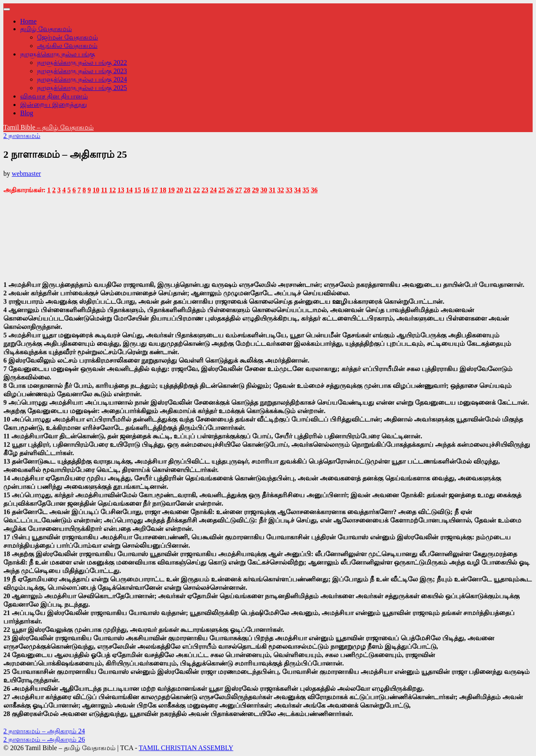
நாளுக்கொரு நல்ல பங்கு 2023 (82, 71)
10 (96, 190)
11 (104, 190)
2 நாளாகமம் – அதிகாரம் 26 (44, 739)
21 (188, 190)
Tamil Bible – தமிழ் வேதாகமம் (49, 127)
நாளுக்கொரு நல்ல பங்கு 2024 (82, 79)
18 (163, 190)
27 (238, 190)
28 (247, 190)
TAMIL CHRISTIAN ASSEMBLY (186, 748)
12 (112, 190)
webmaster (26, 174)
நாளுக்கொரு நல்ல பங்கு (58, 54)
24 (213, 190)
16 (146, 190)
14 (129, 190)
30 (264, 190)
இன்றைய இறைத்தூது (54, 105)
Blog (27, 113)
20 (180, 190)
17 (154, 190)
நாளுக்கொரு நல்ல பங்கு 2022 (82, 62)
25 (222, 190)
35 (306, 190)
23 (205, 190)
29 (255, 190)
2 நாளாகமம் (22, 136)
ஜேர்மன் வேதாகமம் (67, 37)
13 (121, 190)
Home (28, 21)
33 (289, 190)
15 (137, 190)
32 (280, 190)
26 (230, 190)
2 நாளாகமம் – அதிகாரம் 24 (44, 731)
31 (272, 190)
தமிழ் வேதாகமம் (46, 29)
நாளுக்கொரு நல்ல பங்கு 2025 (82, 88)
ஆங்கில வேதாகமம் (67, 46)
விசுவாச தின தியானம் (54, 96)
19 (171, 190)
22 (196, 190)
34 (297, 190)
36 (314, 190)
